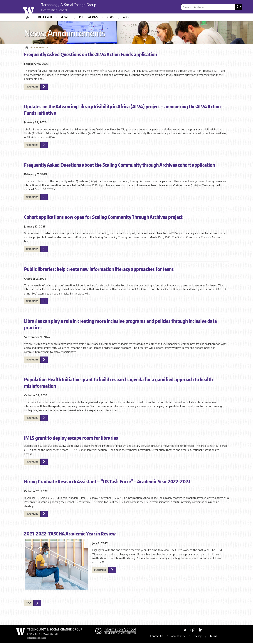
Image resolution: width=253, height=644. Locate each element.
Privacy (199, 637)
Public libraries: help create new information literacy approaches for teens (99, 270)
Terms (215, 637)
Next (29, 604)
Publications (88, 17)
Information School (57, 10)
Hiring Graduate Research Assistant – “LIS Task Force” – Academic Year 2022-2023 (107, 482)
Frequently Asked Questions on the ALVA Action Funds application (90, 55)
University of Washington (36, 10)
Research (45, 17)
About (128, 17)
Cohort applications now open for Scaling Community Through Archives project (103, 218)
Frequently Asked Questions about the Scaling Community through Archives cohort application (119, 166)
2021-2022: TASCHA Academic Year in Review (70, 535)
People (65, 17)
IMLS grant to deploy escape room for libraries (71, 439)
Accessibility (180, 637)
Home (28, 16)
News (110, 17)
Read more (32, 88)
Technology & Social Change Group (75, 5)
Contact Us (159, 637)
